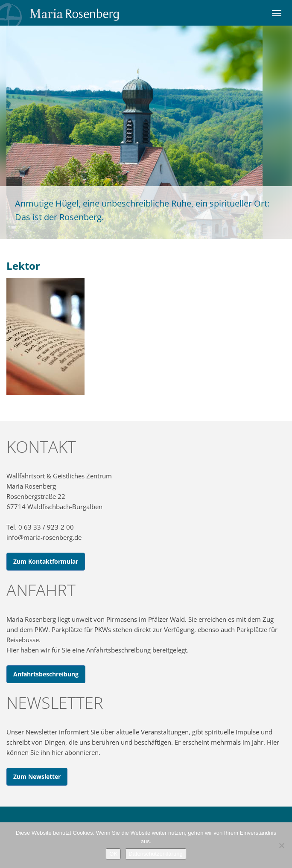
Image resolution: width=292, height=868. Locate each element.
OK (113, 854)
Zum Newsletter (37, 776)
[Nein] (281, 845)
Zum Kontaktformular (46, 561)
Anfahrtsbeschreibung (46, 674)
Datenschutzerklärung (155, 854)
